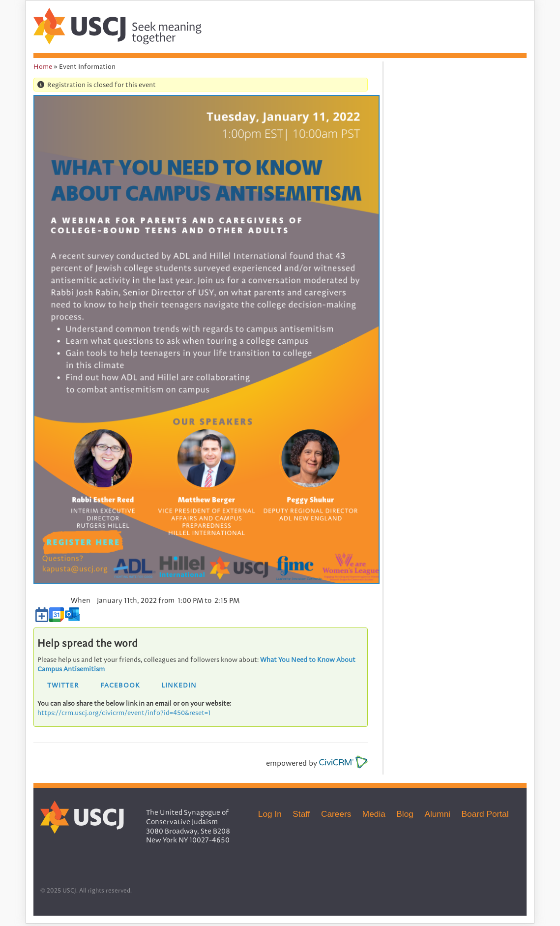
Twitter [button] (63, 685)
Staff (301, 814)
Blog (405, 814)
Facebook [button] (120, 685)
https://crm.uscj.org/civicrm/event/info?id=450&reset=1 (124, 713)
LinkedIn (179, 685)
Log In (270, 814)
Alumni (437, 814)
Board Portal (485, 814)
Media (374, 814)
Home (43, 66)
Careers (336, 814)
